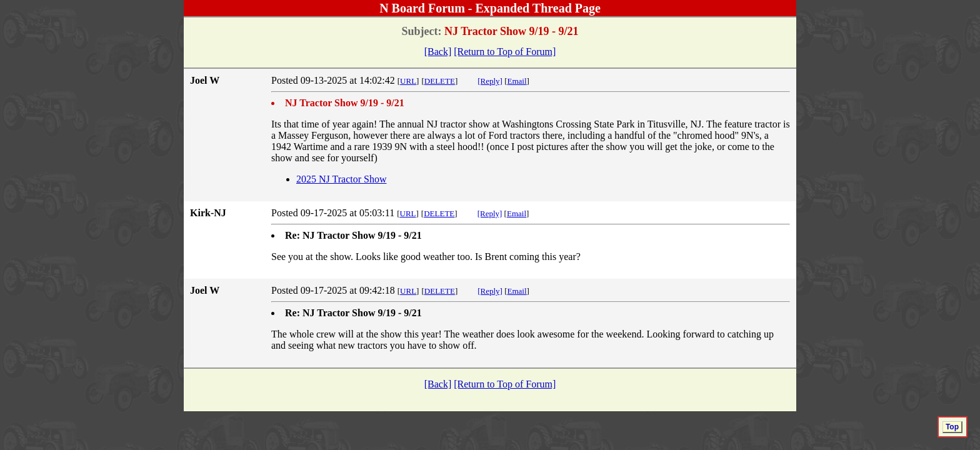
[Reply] (490, 81)
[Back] (438, 52)
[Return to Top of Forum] (505, 52)
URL (408, 81)
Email (517, 81)
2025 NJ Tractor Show (341, 179)
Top (952, 427)
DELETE (440, 81)
